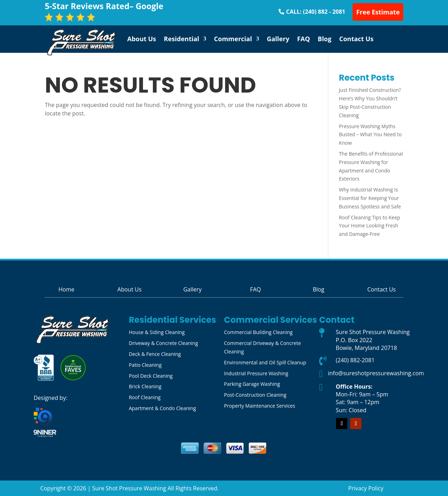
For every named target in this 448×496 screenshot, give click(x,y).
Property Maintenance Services (260, 406)
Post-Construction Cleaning (255, 395)
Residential (182, 39)
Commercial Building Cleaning (258, 332)
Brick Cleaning (145, 386)
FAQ (303, 39)
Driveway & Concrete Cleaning (163, 343)
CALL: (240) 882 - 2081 (316, 12)
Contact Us (356, 39)
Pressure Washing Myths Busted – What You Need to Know (370, 135)
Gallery (278, 39)
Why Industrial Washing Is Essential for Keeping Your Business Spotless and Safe (370, 198)
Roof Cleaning (145, 397)
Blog (325, 39)
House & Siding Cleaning (157, 332)
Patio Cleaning (145, 365)
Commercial (233, 39)
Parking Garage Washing (252, 384)
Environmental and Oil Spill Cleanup (265, 362)
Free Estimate (378, 12)
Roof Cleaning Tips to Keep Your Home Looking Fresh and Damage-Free (369, 226)
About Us (142, 39)
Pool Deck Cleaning (151, 376)
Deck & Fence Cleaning (155, 354)
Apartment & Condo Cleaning (163, 408)
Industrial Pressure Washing (256, 373)
